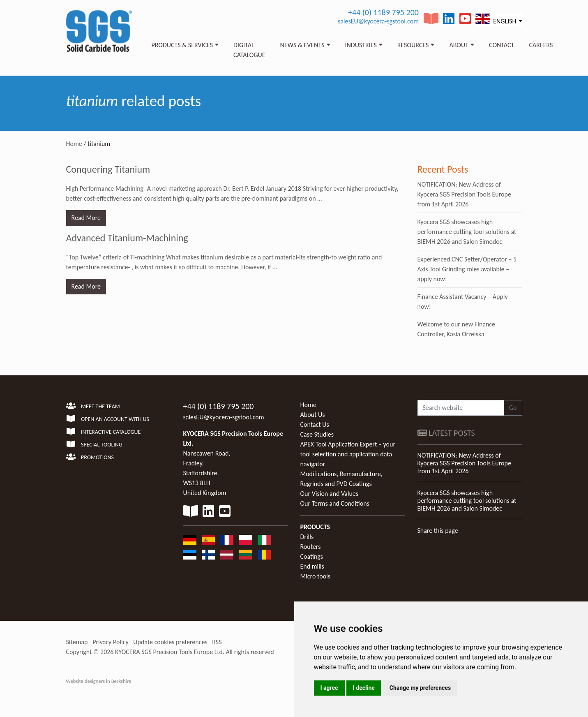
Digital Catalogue (249, 50)
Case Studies (317, 434)
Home (74, 144)
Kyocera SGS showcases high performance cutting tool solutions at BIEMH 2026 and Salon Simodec (467, 232)
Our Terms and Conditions (335, 503)
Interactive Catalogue (104, 432)
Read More (86, 218)
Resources (413, 45)
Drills (307, 537)
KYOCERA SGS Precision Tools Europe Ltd (169, 652)
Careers (541, 45)
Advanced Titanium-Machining (127, 238)
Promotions (90, 457)
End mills (312, 566)
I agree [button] (329, 688)
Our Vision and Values (330, 494)
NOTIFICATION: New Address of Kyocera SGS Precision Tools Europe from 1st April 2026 (464, 194)
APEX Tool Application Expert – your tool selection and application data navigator (348, 454)
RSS (217, 642)
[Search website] (461, 408)
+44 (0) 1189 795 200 (383, 12)
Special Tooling (94, 445)
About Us (313, 415)
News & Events (302, 45)
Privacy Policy (111, 642)
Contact (502, 45)
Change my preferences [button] (420, 688)
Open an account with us (108, 419)
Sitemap (77, 642)
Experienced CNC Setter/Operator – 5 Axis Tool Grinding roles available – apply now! (467, 269)
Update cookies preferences (170, 642)
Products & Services (182, 45)
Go (513, 408)
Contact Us (315, 424)
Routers (311, 547)
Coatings (312, 556)
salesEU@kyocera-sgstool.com (378, 21)
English (496, 19)
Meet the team (93, 406)
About (459, 45)
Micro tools (316, 576)
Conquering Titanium (108, 169)
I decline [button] (364, 688)
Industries (361, 45)
